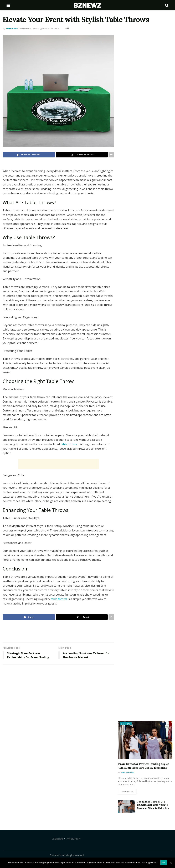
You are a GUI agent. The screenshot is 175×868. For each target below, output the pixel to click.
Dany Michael (127, 772)
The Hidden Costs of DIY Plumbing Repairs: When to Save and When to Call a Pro (153, 805)
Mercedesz (12, 28)
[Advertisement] (58, 464)
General (27, 28)
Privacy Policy (74, 839)
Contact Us (57, 839)
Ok (164, 863)
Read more (127, 792)
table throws (69, 444)
